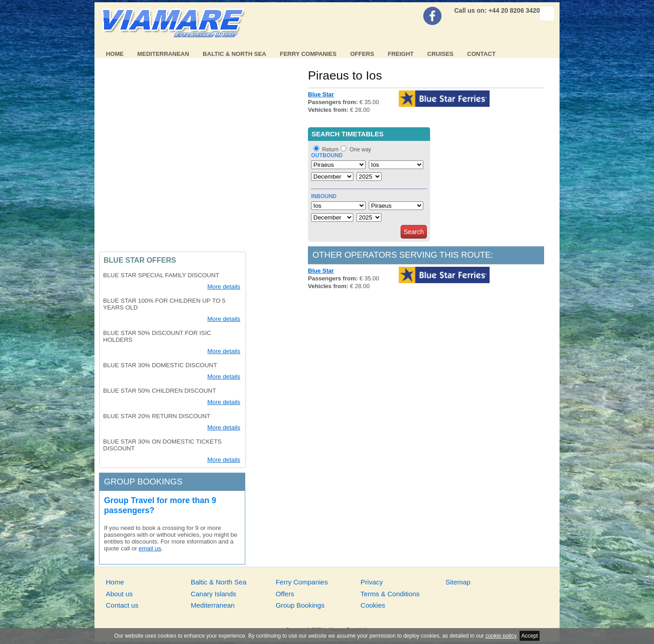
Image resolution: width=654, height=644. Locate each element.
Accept (530, 636)
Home (115, 54)
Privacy (372, 582)
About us (119, 594)
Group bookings (143, 482)
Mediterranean (163, 54)
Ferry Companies (308, 54)
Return (330, 150)
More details (224, 287)
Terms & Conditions (390, 594)
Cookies (373, 605)
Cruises (441, 54)
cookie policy (501, 636)
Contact (482, 54)
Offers (362, 54)
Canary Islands (213, 594)
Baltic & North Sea (234, 54)
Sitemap (458, 582)
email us (150, 548)
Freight (401, 54)
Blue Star (321, 94)
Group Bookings (300, 605)
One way (360, 150)
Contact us (122, 605)
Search (414, 232)
